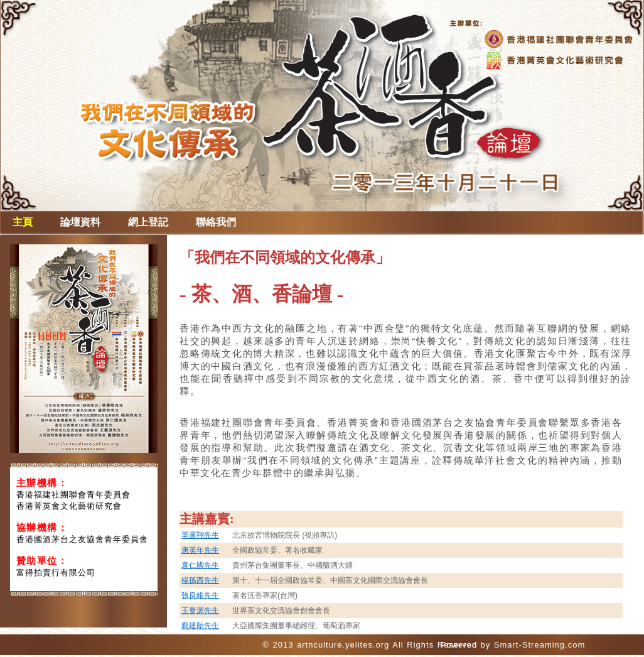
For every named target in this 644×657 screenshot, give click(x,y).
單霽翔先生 (200, 535)
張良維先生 (200, 595)
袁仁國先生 (200, 565)
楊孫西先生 (200, 580)
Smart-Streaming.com (539, 645)
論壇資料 (80, 222)
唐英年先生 (200, 550)
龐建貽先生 (200, 626)
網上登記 (148, 222)
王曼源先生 (200, 611)
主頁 (23, 222)
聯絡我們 (216, 222)
